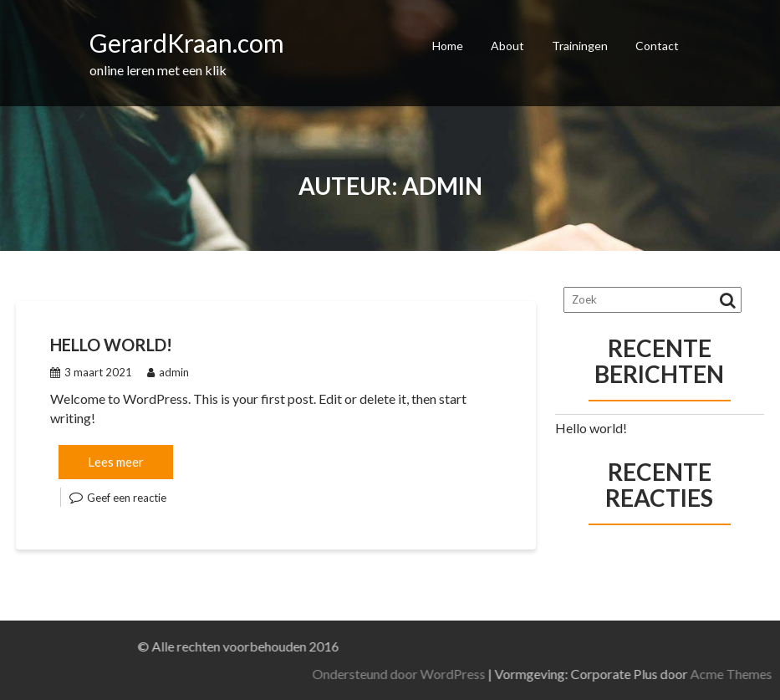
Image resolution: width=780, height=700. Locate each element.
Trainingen (580, 46)
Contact (657, 46)
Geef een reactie (127, 498)
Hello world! (111, 345)
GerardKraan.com (187, 43)
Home (448, 46)
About (507, 46)
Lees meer (116, 462)
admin (168, 372)
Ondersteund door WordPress (502, 674)
